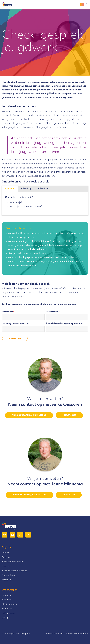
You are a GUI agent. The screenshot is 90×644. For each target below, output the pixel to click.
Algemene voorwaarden (77, 634)
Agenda (6, 557)
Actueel (6, 553)
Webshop (6, 580)
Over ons (6, 566)
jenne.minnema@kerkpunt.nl (30, 495)
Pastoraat (7, 600)
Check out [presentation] (44, 189)
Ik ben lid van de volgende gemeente (65, 324)
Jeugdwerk (7, 609)
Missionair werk (9, 604)
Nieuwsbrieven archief (13, 562)
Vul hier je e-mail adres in (16, 324)
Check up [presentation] (26, 189)
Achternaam (53, 312)
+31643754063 (69, 415)
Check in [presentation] (10, 189)
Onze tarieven (9, 575)
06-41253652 (69, 495)
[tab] (10, 189)
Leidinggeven (8, 613)
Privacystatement (55, 634)
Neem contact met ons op (14, 571)
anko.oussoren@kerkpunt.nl (29, 415)
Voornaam (8, 312)
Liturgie (6, 618)
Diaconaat (7, 595)
